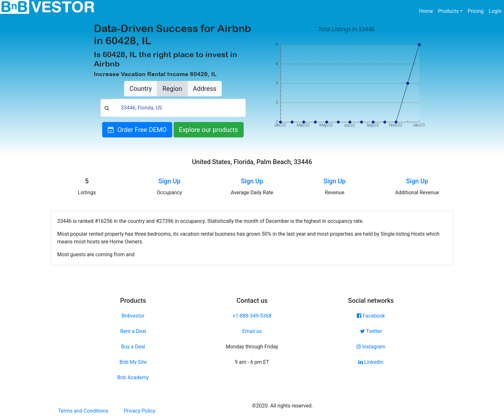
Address (205, 89)
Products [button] (448, 11)
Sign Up (170, 181)
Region (172, 89)
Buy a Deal (133, 347)
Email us (252, 331)
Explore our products (209, 130)
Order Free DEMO (137, 130)
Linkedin (371, 362)
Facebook (371, 316)
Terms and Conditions (83, 411)
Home (427, 11)
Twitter (371, 331)
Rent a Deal (133, 331)
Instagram (371, 347)
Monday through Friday (252, 347)
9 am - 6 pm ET (252, 362)
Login (495, 11)
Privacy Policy (140, 411)
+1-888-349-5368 (252, 316)
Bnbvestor (133, 316)
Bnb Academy (133, 377)
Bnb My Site (133, 362)
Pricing (476, 11)
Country (141, 89)
